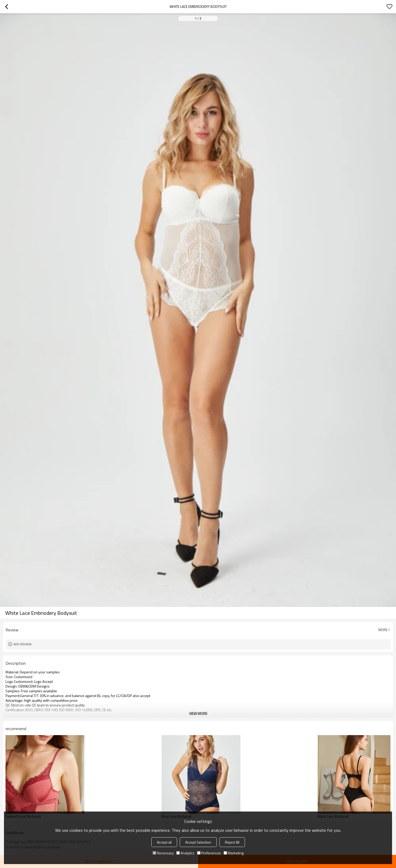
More (383, 630)
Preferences (209, 853)
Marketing (234, 853)
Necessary (163, 853)
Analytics (185, 853)
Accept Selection (198, 842)
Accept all (164, 842)
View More (198, 713)
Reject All (232, 842)
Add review (22, 644)
